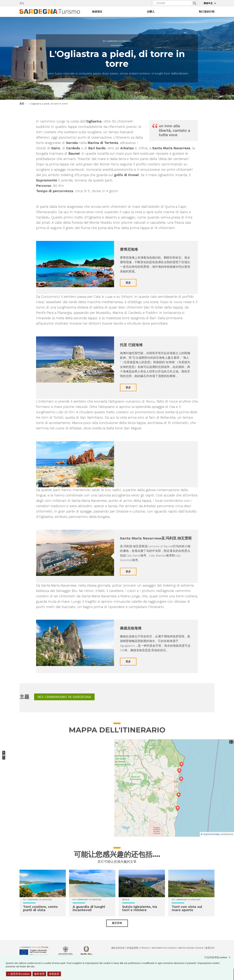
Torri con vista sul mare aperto (187, 908)
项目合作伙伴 (118, 948)
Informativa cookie (164, 948)
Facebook (28, 3)
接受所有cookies (19, 974)
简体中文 (208, 3)
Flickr (45, 3)
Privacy (145, 948)
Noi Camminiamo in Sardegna (117, 41)
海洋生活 (126, 900)
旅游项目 (97, 12)
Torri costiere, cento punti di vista (40, 908)
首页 (22, 104)
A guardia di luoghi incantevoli (89, 908)
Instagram (40, 3)
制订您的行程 (207, 12)
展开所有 (117, 923)
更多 (128, 283)
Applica (195, 3)
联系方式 (210, 948)
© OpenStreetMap (210, 834)
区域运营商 (133, 948)
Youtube (51, 3)
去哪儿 (151, 12)
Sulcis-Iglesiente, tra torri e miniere (140, 908)
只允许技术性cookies (219, 957)
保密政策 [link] (54, 974)
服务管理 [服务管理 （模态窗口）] (39, 974)
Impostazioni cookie (191, 948)
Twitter (34, 3)
